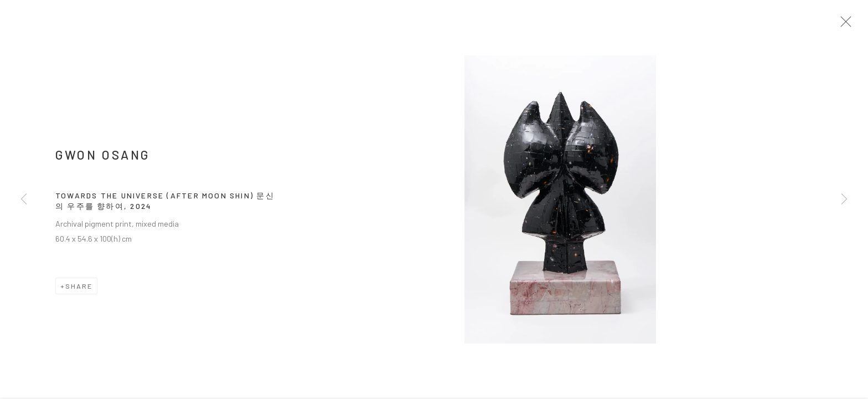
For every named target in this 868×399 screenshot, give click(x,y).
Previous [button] (24, 199)
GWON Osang (103, 158)
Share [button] (79, 289)
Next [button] (844, 199)
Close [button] (847, 25)
